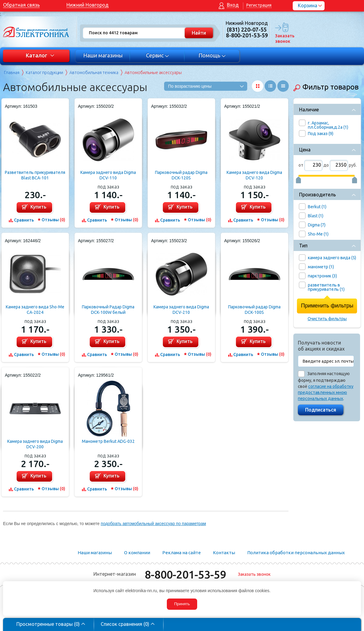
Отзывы (53, 220)
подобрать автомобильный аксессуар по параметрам (153, 524)
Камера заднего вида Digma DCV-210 (181, 310)
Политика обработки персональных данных (296, 553)
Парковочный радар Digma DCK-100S (254, 310)
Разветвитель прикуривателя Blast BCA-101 (35, 175)
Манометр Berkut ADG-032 (108, 441)
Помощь (212, 55)
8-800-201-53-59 (185, 574)
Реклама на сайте (182, 553)
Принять (182, 604)
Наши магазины (103, 55)
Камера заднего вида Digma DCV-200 (35, 444)
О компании (137, 553)
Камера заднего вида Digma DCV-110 (108, 175)
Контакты (224, 553)
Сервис (158, 55)
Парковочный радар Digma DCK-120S (181, 175)
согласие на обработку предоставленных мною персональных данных (326, 392)
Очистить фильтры (327, 319)
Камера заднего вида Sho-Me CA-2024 (35, 310)
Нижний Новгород (88, 5)
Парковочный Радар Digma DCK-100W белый (108, 310)
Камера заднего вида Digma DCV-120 (254, 175)
